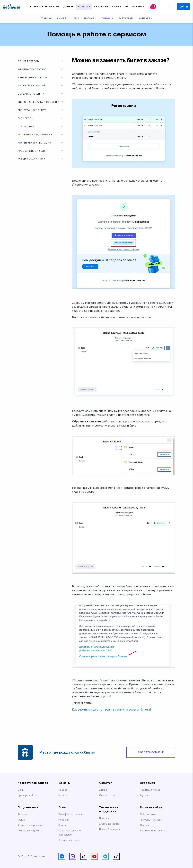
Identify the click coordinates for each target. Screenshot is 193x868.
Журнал (145, 795)
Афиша (117, 7)
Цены (75, 18)
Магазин (63, 795)
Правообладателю (110, 829)
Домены (69, 7)
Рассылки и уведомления (41, 135)
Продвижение (135, 7)
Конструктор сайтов (45, 7)
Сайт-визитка (148, 814)
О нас (63, 807)
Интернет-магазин (151, 820)
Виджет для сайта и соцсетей (41, 102)
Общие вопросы (41, 61)
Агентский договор (70, 840)
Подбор (63, 790)
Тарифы (22, 814)
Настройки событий (41, 86)
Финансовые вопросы (41, 77)
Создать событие (151, 752)
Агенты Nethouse (109, 824)
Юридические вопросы (41, 69)
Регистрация (74, 814)
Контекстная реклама (30, 825)
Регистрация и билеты (41, 110)
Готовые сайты (151, 807)
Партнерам (126, 18)
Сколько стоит (108, 795)
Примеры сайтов (28, 795)
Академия (101, 7)
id (153, 7)
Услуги (22, 820)
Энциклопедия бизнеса (154, 831)
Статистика (41, 126)
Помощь (107, 18)
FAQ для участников (41, 159)
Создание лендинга (41, 94)
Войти (184, 7)
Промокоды (41, 118)
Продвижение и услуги (41, 151)
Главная (46, 18)
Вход (62, 814)
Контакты (146, 18)
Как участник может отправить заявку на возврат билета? (112, 710)
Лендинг (145, 825)
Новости (90, 18)
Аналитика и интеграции (41, 143)
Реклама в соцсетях (30, 831)
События (84, 7)
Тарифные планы (150, 790)
